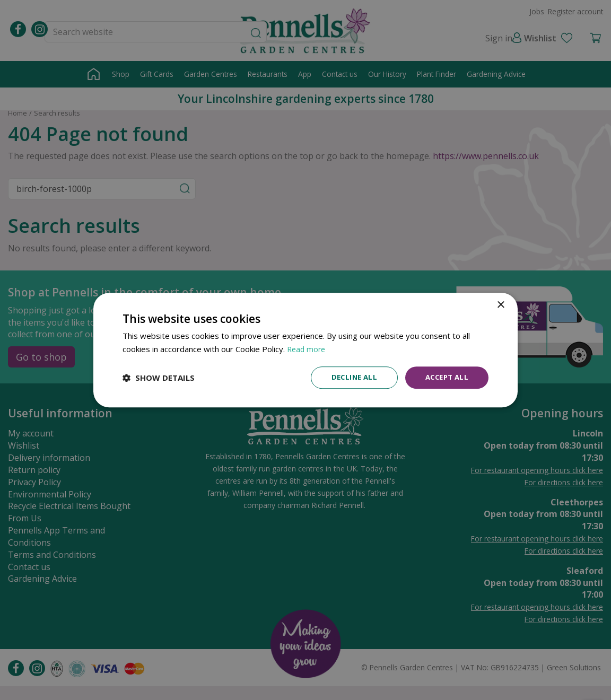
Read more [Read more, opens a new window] (307, 348)
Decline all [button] (348, 377)
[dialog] (305, 350)
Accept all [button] (445, 377)
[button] (159, 378)
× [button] (500, 305)
